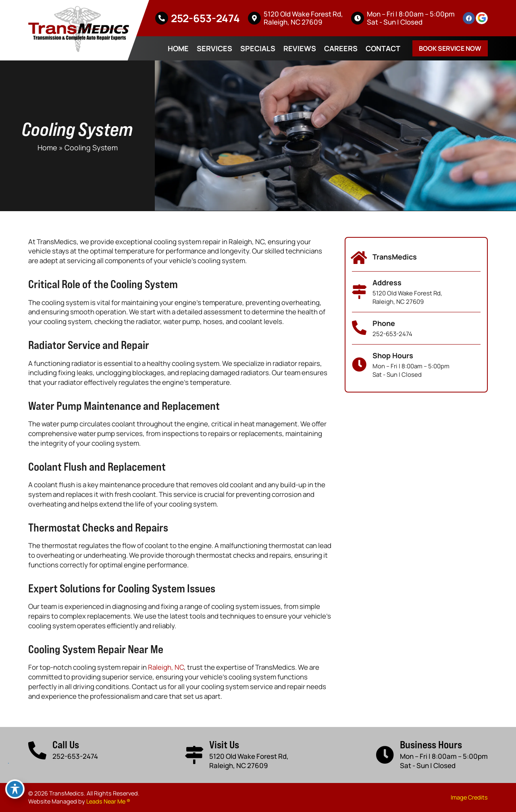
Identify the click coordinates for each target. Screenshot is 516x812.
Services (214, 48)
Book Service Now (450, 48)
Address (387, 282)
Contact (383, 48)
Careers (341, 48)
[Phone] (359, 328)
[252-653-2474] (162, 18)
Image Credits (469, 797)
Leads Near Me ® (108, 801)
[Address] (359, 292)
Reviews (300, 48)
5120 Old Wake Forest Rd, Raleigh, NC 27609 (303, 18)
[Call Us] (37, 751)
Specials (258, 48)
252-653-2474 (205, 18)
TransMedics (395, 257)
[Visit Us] (194, 755)
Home (178, 48)
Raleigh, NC (166, 667)
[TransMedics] (359, 258)
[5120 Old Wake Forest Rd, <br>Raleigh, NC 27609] (254, 18)
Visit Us (224, 745)
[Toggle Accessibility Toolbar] (15, 789)
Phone (384, 323)
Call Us (66, 745)
